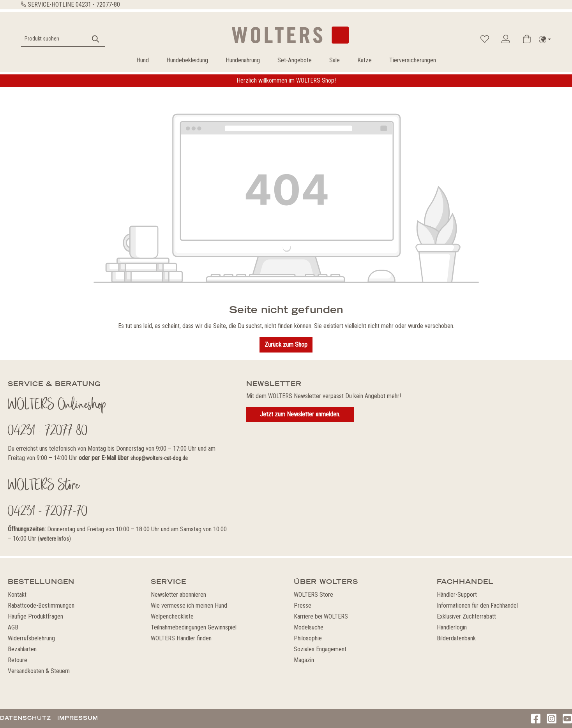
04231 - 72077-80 (98, 4)
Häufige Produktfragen (35, 616)
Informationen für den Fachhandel (477, 605)
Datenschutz (26, 718)
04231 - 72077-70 (48, 512)
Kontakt (17, 595)
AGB (13, 627)
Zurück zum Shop (286, 345)
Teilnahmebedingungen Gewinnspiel (194, 627)
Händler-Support (457, 595)
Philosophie (308, 638)
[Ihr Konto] (506, 39)
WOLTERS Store (313, 595)
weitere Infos (54, 539)
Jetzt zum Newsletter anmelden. (300, 414)
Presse (303, 605)
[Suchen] (96, 39)
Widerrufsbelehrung (31, 638)
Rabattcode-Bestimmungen (41, 605)
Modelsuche (309, 627)
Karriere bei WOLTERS (321, 616)
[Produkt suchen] (54, 39)
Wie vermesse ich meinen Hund (189, 605)
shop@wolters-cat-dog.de (159, 458)
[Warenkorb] (527, 39)
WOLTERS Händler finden (181, 638)
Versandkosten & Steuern (39, 671)
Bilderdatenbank (456, 638)
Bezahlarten (22, 649)
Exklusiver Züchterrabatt (466, 616)
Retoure (18, 660)
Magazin (304, 660)
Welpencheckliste (172, 616)
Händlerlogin (452, 627)
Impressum (78, 718)
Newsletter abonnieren (178, 595)
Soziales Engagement (320, 649)
